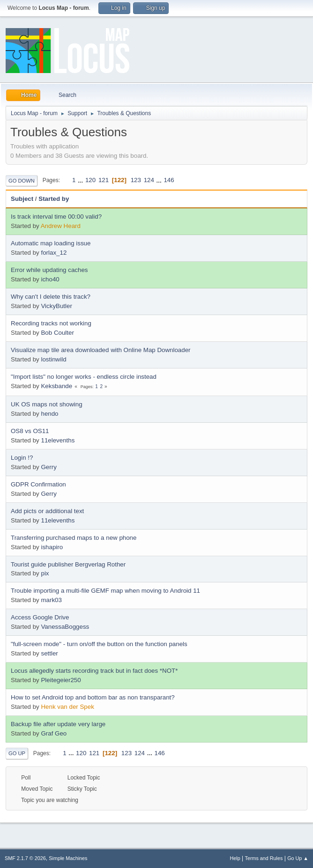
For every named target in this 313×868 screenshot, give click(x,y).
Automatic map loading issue (51, 243)
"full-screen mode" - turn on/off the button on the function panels (99, 644)
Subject (22, 199)
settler (49, 653)
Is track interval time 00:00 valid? (56, 217)
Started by (54, 199)
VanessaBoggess (65, 627)
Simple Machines (68, 858)
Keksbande (56, 386)
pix (45, 573)
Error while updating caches (49, 270)
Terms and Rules (264, 858)
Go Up (17, 753)
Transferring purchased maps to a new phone (74, 538)
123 (136, 180)
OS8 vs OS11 (30, 431)
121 (104, 180)
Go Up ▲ (298, 858)
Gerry (48, 467)
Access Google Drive (40, 617)
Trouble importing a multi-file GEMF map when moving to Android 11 (105, 591)
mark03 (51, 600)
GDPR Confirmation (38, 484)
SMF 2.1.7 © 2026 (25, 858)
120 (90, 180)
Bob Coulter (57, 333)
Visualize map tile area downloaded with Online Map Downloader (101, 350)
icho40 (50, 279)
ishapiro (52, 547)
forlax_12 (54, 253)
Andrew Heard (61, 226)
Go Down (22, 181)
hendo (49, 414)
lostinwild (53, 359)
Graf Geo (54, 733)
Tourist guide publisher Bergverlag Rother (68, 564)
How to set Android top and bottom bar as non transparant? (93, 697)
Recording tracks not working (51, 323)
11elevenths (58, 440)
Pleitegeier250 (61, 680)
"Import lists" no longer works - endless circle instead (84, 377)
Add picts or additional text (47, 511)
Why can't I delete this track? (51, 297)
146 (169, 180)
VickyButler (56, 306)
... (81, 180)
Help (235, 858)
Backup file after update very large (58, 724)
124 (149, 180)
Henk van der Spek (67, 707)
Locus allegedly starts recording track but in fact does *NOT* (94, 671)
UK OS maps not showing (47, 404)
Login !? (22, 458)
